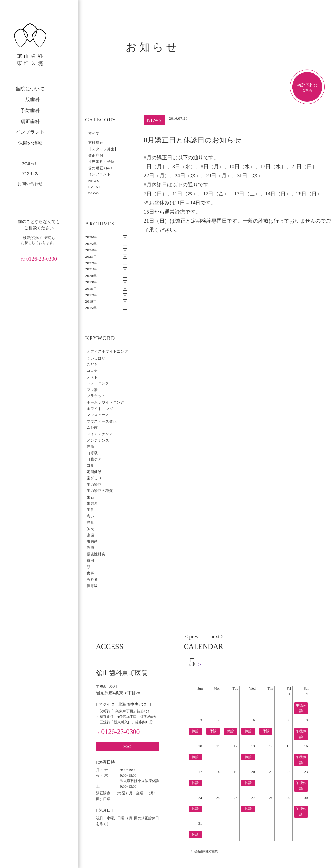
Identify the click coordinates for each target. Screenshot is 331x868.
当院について (30, 89)
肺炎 (90, 529)
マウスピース (98, 415)
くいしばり (96, 358)
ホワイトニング (100, 409)
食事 (90, 573)
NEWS (94, 181)
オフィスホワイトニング (107, 351)
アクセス (30, 173)
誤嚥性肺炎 (96, 554)
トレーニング (98, 383)
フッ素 (92, 390)
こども (92, 364)
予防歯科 (30, 110)
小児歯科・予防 (101, 162)
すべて (94, 133)
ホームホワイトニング (106, 402)
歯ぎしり (94, 478)
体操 (90, 446)
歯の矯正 (94, 485)
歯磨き (92, 503)
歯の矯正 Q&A (101, 168)
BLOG (94, 193)
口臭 (90, 465)
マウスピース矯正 (102, 421)
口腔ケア (94, 459)
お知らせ (30, 163)
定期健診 (94, 472)
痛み (90, 522)
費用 (90, 560)
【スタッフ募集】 (103, 149)
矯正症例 (96, 155)
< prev (192, 637)
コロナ (92, 371)
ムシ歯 (92, 427)
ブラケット (96, 396)
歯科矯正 (96, 142)
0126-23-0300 (39, 259)
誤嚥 (90, 548)
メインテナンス (100, 434)
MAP (127, 746)
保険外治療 (30, 143)
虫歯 (90, 535)
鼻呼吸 (92, 586)
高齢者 (92, 579)
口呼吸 (92, 453)
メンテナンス (98, 440)
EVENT (95, 187)
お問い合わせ (30, 184)
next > (217, 637)
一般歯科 (30, 99)
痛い (90, 516)
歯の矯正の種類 (100, 491)
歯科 (90, 510)
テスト (92, 377)
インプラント (30, 132)
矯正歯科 (30, 121)
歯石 (90, 497)
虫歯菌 (92, 541)
